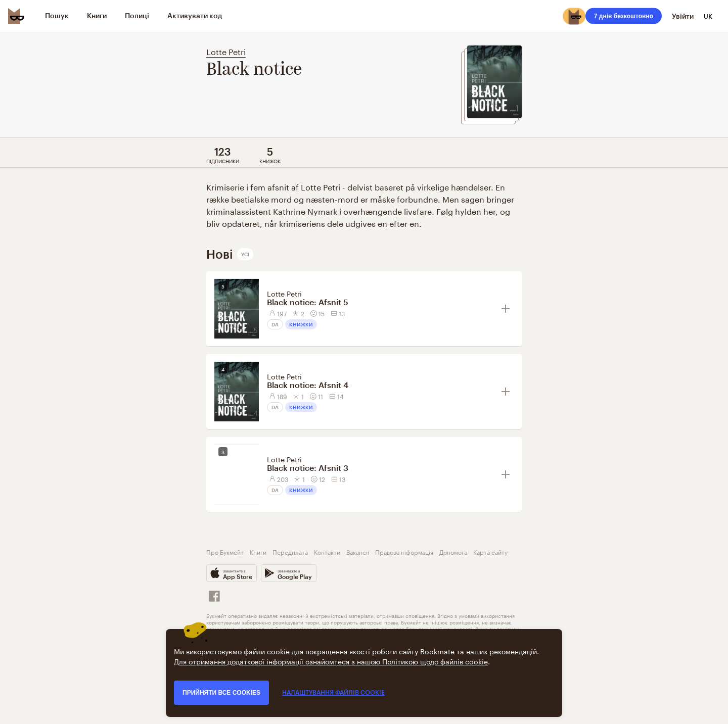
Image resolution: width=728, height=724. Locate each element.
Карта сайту (490, 551)
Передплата (290, 551)
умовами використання (487, 615)
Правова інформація (404, 551)
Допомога (453, 551)
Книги (258, 551)
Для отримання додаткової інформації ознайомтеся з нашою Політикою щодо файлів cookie (331, 661)
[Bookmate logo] (16, 16)
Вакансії (358, 551)
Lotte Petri (226, 51)
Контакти (327, 551)
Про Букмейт (225, 551)
